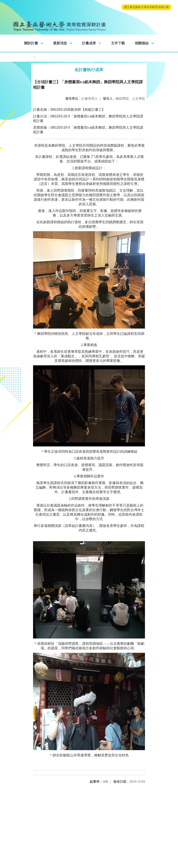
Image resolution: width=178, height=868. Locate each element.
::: (34, 57)
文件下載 (118, 43)
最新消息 (60, 43)
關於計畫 (31, 43)
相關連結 (142, 43)
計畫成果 (89, 43)
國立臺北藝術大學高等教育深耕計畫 (146, 7)
